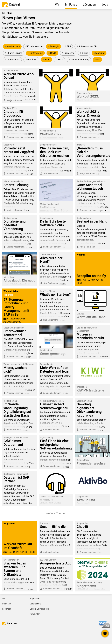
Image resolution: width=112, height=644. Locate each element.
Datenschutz (35, 604)
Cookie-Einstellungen (39, 609)
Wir (4, 599)
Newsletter (35, 614)
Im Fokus (6, 604)
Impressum (35, 599)
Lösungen (7, 609)
